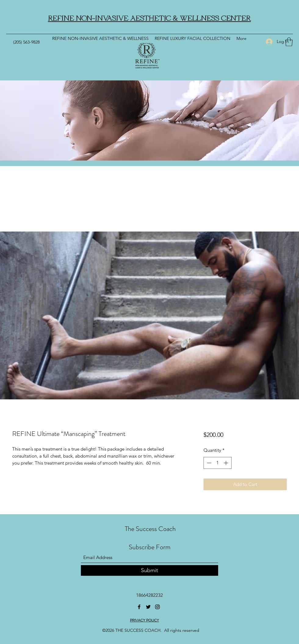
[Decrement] (209, 463)
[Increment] (227, 463)
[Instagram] (157, 607)
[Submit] (149, 570)
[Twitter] (148, 607)
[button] (289, 42)
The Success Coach (150, 529)
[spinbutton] (217, 463)
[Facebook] (139, 607)
